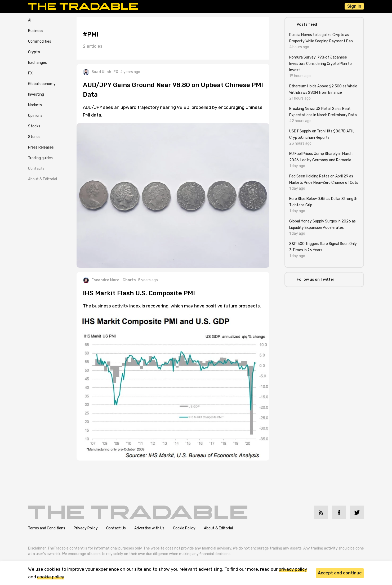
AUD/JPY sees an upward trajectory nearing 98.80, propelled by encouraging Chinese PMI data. (173, 111)
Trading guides (40, 158)
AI (30, 20)
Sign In (354, 6)
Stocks (34, 126)
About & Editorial (43, 179)
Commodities (40, 41)
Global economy (42, 84)
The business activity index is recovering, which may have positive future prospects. (172, 306)
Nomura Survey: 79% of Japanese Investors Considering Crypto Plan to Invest (320, 64)
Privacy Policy (86, 528)
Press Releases (41, 147)
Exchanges (37, 63)
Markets (35, 105)
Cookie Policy (184, 528)
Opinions (35, 116)
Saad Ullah (97, 72)
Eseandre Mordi (102, 280)
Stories (34, 137)
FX (30, 73)
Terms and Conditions (47, 528)
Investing (36, 94)
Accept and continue (340, 573)
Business (36, 31)
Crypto (34, 52)
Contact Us (116, 528)
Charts (129, 280)
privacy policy (293, 569)
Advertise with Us (149, 528)
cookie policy (51, 577)
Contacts (36, 169)
